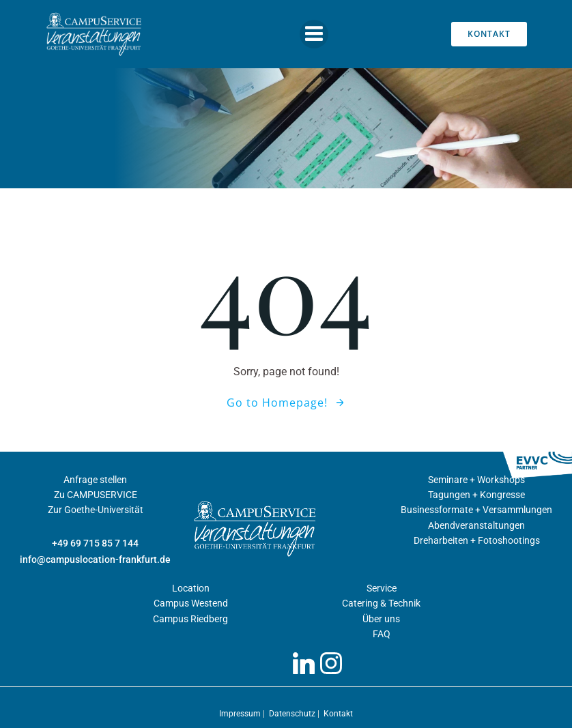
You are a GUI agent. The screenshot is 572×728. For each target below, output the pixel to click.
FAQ (382, 634)
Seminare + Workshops (476, 480)
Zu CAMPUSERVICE (96, 495)
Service (382, 588)
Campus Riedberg (190, 619)
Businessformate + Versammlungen (476, 510)
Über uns (381, 619)
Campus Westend (191, 603)
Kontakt (338, 714)
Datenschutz (293, 714)
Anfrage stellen (95, 480)
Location (191, 588)
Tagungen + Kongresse (476, 495)
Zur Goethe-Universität (96, 510)
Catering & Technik (381, 603)
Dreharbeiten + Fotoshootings (477, 540)
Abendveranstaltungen (476, 525)
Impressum (241, 714)
